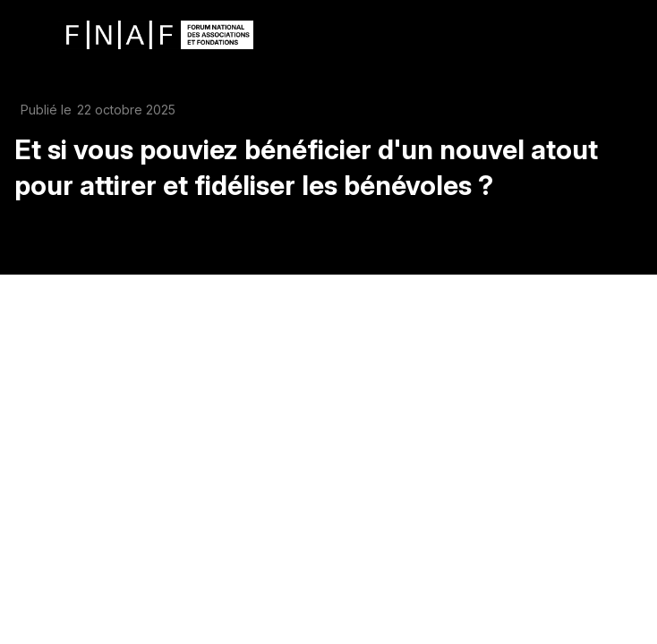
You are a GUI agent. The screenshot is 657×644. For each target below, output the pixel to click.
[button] (27, 34)
